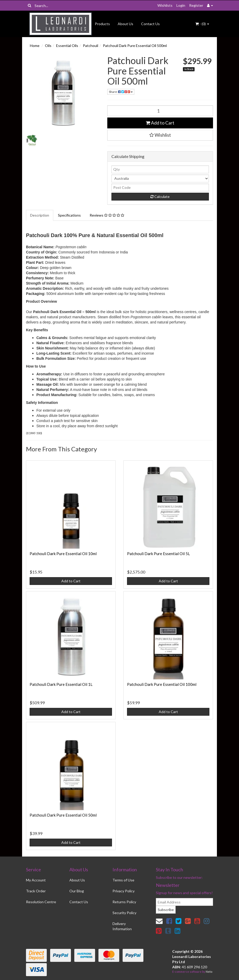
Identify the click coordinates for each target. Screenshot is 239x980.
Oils (48, 46)
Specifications (69, 215)
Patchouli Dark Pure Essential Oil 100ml (162, 684)
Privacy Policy (124, 891)
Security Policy (124, 913)
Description (40, 215)
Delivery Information (122, 926)
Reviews (107, 215)
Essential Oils (67, 46)
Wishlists (165, 5)
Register (196, 5)
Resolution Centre (41, 902)
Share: (121, 92)
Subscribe (166, 910)
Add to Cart (160, 123)
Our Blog (77, 891)
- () (202, 24)
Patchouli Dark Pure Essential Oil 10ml (63, 554)
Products (102, 24)
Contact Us (150, 24)
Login (181, 5)
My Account (36, 880)
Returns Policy (124, 902)
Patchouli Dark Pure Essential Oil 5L (158, 554)
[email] (184, 902)
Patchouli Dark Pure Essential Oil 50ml (63, 815)
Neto (209, 972)
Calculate (160, 196)
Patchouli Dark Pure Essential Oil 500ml (135, 46)
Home (35, 46)
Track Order (36, 891)
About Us (125, 24)
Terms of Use (123, 880)
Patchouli (91, 46)
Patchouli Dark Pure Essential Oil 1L (61, 684)
